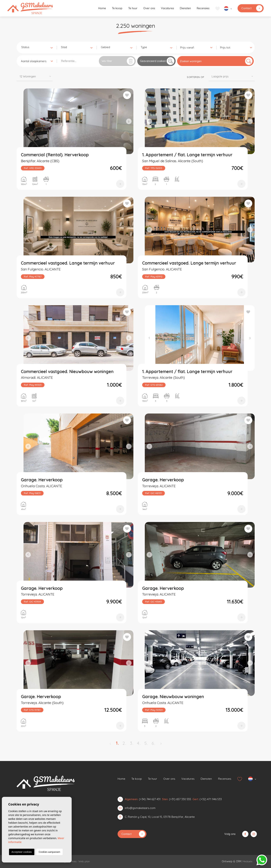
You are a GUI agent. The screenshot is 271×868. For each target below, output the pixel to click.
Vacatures (167, 8)
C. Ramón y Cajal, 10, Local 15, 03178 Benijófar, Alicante (160, 817)
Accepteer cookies (22, 852)
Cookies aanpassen (50, 852)
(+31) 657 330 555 (180, 799)
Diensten (185, 8)
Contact (252, 8)
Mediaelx (247, 861)
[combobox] (37, 47)
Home (102, 8)
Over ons (149, 8)
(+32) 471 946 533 (211, 799)
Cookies (72, 861)
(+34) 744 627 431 (150, 799)
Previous (27, 121)
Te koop (117, 8)
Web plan (84, 861)
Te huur (133, 8)
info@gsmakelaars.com (140, 808)
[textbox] (38, 47)
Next (130, 121)
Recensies (203, 8)
